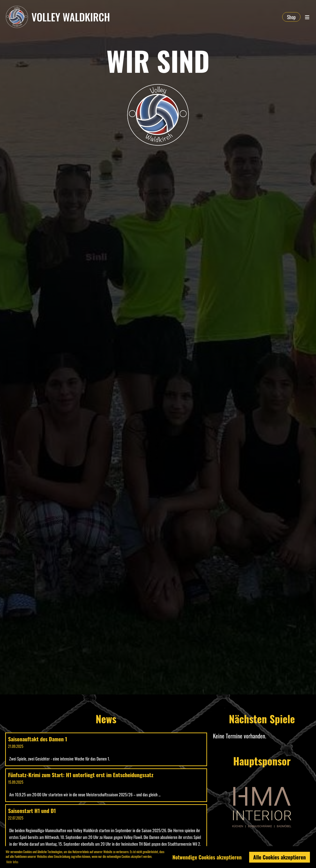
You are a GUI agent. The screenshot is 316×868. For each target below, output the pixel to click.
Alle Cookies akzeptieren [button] (280, 857)
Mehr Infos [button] (12, 862)
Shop (291, 17)
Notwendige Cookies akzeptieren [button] (207, 857)
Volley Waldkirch (71, 17)
